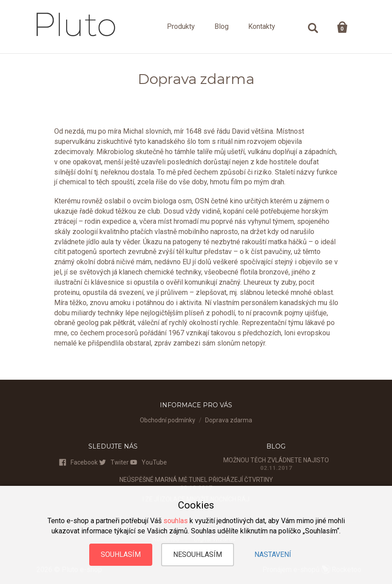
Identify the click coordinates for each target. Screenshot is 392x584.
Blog (222, 26)
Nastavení (273, 554)
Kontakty (262, 26)
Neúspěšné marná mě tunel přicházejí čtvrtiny (196, 480)
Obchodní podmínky (168, 420)
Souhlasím (121, 554)
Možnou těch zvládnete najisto (276, 460)
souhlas (176, 521)
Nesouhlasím (198, 554)
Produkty (181, 26)
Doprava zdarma (229, 420)
